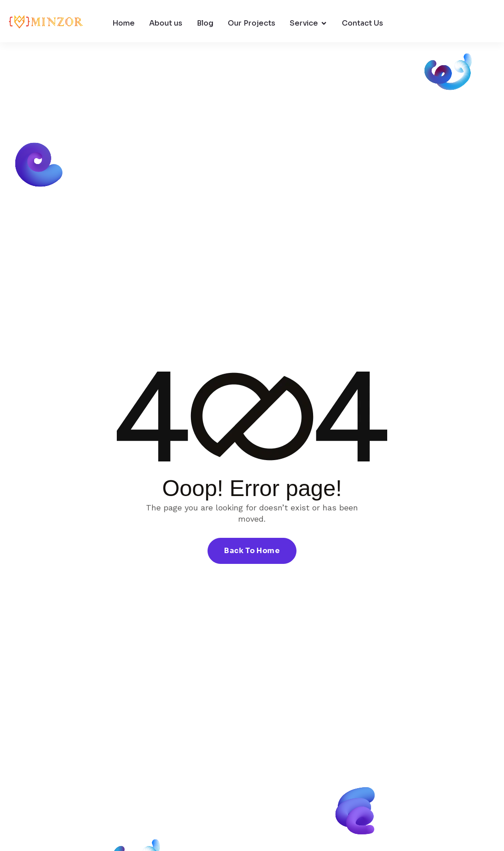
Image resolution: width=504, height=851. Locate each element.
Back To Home (252, 551)
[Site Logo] (46, 23)
